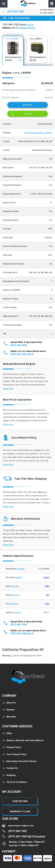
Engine (46, 577)
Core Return (20, 801)
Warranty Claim (20, 812)
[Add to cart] (28, 105)
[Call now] (28, 114)
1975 (47, 604)
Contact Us (10, 768)
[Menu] (4, 4)
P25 (48, 595)
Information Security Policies (19, 761)
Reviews (9, 710)
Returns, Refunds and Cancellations (23, 740)
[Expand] (51, 18)
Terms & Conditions (15, 782)
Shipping (9, 775)
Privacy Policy (12, 747)
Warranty (9, 717)
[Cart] (52, 4)
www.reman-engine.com (21, 826)
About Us (9, 703)
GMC (47, 586)
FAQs (7, 733)
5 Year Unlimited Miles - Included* (38, 133)
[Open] (20, 60)
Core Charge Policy (14, 754)
